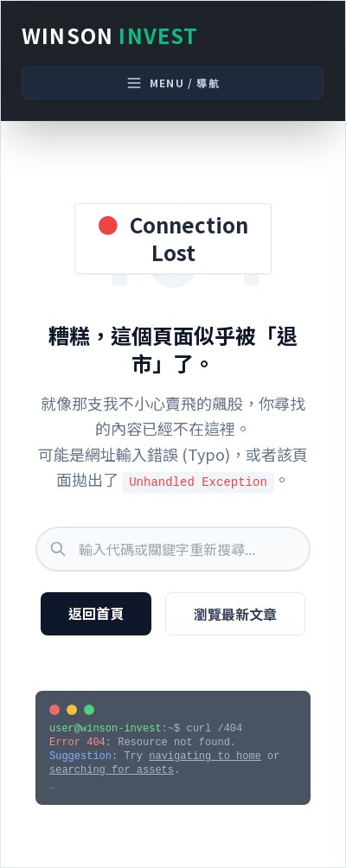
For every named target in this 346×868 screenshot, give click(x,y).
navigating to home (205, 756)
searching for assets (112, 770)
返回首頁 (96, 613)
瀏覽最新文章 (235, 614)
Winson (110, 35)
